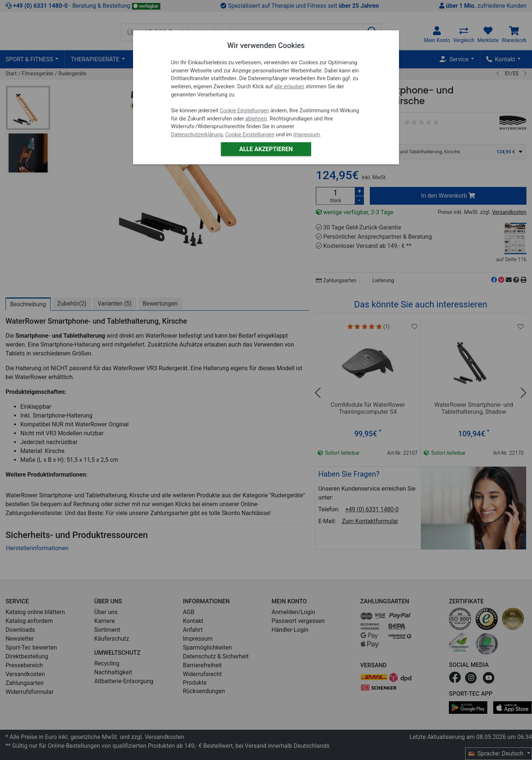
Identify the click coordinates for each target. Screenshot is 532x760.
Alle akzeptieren (266, 149)
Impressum (307, 135)
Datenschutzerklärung (197, 135)
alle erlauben (289, 87)
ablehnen (256, 119)
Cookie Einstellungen (245, 111)
